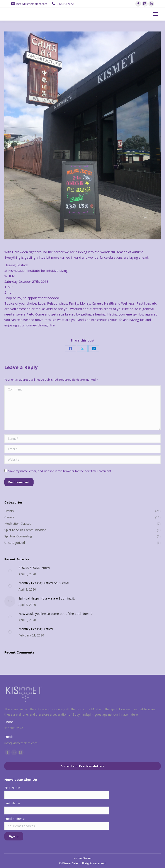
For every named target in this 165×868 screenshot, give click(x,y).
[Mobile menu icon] (156, 14)
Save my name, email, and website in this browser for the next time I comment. (60, 471)
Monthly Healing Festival (36, 629)
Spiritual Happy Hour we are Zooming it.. (47, 598)
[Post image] (10, 571)
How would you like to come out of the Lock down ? (55, 614)
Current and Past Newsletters (82, 766)
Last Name (12, 803)
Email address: (14, 819)
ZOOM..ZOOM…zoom (34, 568)
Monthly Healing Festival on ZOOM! (44, 583)
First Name (12, 788)
